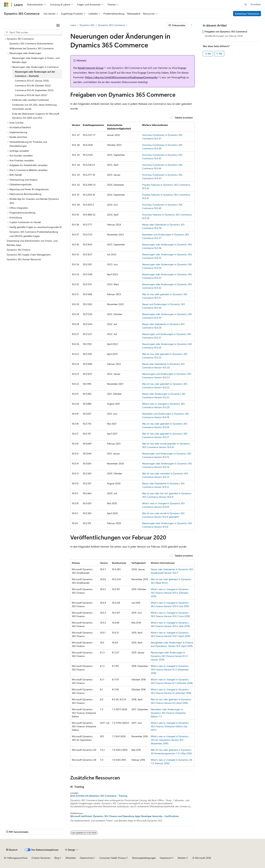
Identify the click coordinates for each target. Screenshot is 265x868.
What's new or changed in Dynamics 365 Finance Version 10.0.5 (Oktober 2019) (170, 593)
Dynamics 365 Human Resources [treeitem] (24, 259)
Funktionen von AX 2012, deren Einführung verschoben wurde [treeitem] (34, 107)
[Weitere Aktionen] (192, 25)
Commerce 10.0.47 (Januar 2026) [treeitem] (32, 81)
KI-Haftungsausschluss (16, 858)
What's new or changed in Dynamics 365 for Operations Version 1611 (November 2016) (170, 740)
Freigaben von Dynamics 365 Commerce (226, 31)
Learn (73, 25)
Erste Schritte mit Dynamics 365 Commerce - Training (99, 796)
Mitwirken (71, 858)
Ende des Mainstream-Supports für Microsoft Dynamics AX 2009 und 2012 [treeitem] (36, 116)
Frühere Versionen (41, 858)
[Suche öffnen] (246, 5)
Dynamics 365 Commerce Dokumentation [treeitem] (31, 43)
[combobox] (33, 32)
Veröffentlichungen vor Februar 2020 (224, 36)
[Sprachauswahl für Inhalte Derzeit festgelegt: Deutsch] (12, 850)
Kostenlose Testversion (247, 14)
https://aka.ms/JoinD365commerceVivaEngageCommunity (122, 77)
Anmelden (256, 4)
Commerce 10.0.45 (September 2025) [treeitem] (34, 90)
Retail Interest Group (91, 68)
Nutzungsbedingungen (144, 858)
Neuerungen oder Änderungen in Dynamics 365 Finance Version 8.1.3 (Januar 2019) (169, 656)
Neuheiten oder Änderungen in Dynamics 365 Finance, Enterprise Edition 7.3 (168, 713)
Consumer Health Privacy (112, 858)
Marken (182, 858)
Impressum (166, 858)
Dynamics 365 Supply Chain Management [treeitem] (29, 255)
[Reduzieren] (58, 25)
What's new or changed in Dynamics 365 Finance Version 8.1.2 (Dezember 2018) (170, 669)
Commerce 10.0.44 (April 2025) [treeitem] (31, 95)
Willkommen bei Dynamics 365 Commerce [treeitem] (32, 48)
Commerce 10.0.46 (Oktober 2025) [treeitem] (33, 85)
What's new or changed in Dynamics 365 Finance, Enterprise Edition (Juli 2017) (170, 726)
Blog (57, 858)
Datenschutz (86, 858)
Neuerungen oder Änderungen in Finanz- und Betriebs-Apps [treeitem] (36, 60)
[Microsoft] (6, 5)
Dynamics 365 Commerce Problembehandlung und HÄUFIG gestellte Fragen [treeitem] (34, 234)
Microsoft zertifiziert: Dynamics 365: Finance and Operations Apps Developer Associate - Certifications (125, 816)
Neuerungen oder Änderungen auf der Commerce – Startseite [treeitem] (35, 74)
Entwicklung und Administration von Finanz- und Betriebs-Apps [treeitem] (32, 243)
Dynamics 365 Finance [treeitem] (19, 250)
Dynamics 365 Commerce (111, 25)
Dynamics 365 (87, 25)
